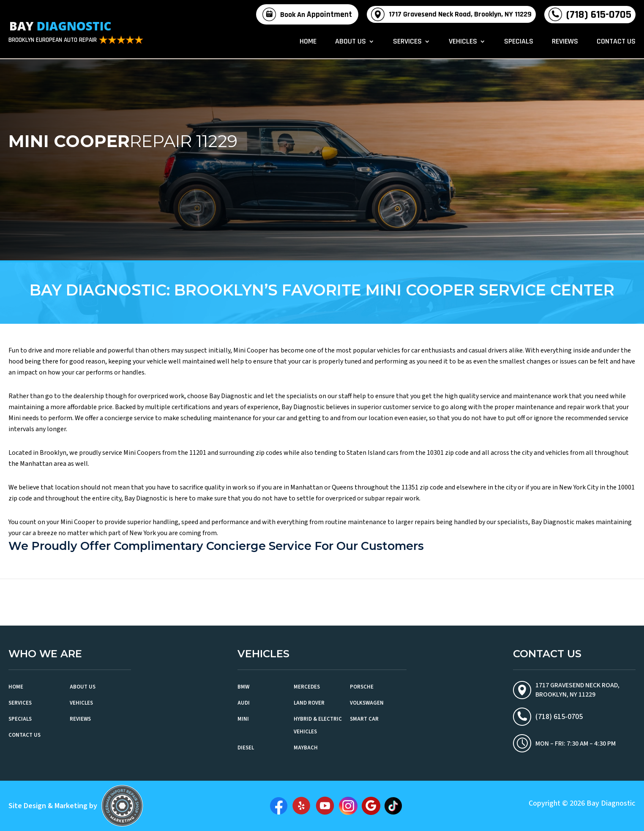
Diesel (246, 748)
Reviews (565, 42)
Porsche (362, 687)
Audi (244, 703)
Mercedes (307, 687)
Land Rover (309, 703)
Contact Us (616, 42)
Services (407, 42)
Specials (519, 42)
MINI (243, 719)
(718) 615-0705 (599, 15)
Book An (316, 15)
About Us (351, 42)
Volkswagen (367, 703)
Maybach (306, 748)
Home (308, 42)
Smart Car (364, 719)
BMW (243, 687)
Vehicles (463, 42)
